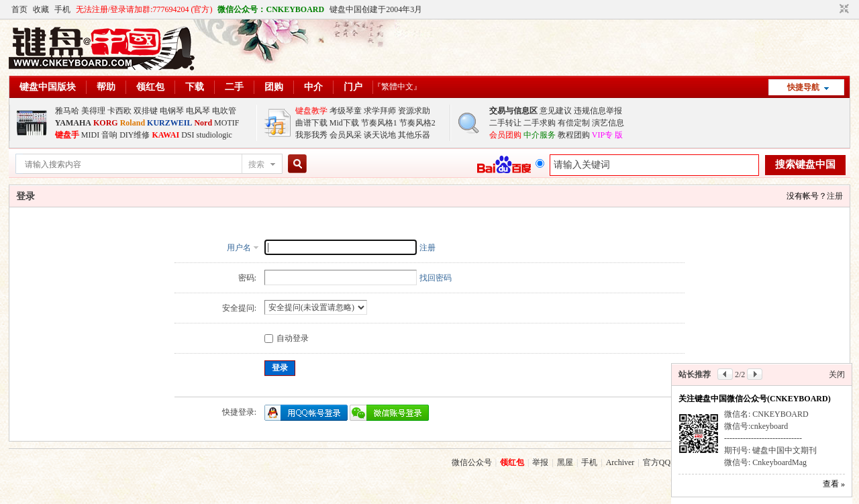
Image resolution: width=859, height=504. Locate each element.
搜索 (256, 164)
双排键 (146, 111)
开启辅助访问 (831, 9)
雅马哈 (67, 111)
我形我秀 (311, 135)
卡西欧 (119, 111)
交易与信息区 (513, 111)
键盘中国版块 (48, 87)
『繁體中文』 (397, 87)
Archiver (620, 462)
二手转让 (505, 123)
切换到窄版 (843, 9)
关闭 (837, 374)
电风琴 (198, 111)
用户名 (239, 248)
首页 (19, 9)
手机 (62, 9)
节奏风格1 (379, 123)
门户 (353, 87)
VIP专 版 (607, 135)
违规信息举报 (598, 111)
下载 (195, 87)
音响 (109, 135)
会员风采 (346, 135)
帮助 (106, 87)
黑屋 (565, 462)
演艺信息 (608, 123)
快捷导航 (803, 87)
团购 (274, 87)
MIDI (90, 135)
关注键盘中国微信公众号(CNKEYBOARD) (755, 399)
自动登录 (287, 338)
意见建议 (556, 111)
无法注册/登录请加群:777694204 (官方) (144, 9)
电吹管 (224, 111)
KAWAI (165, 135)
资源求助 (414, 111)
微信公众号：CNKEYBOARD (271, 9)
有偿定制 (574, 123)
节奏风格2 (417, 123)
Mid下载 (344, 123)
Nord (203, 123)
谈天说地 (380, 135)
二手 (234, 87)
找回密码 (436, 278)
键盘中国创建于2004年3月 (376, 9)
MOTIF (226, 123)
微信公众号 (472, 462)
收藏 (41, 9)
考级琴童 (346, 111)
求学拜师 (380, 111)
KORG (106, 123)
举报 (540, 462)
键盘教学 (311, 111)
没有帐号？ (807, 196)
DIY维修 (135, 135)
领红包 (150, 87)
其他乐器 (414, 135)
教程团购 (574, 135)
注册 (835, 196)
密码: (247, 278)
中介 (313, 87)
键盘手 (67, 135)
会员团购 (505, 135)
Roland (133, 123)
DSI (188, 135)
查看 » (834, 484)
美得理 (93, 111)
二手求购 (540, 123)
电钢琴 (172, 111)
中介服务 (540, 135)
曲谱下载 (311, 123)
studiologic (214, 135)
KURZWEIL (169, 123)
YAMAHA (73, 123)
